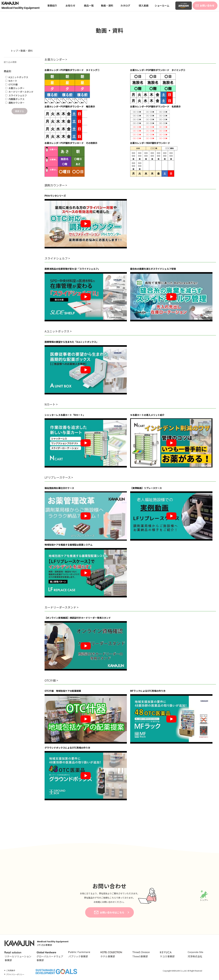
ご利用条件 (11, 970)
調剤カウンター (15, 103)
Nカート (11, 81)
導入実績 (144, 5)
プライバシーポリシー (15, 974)
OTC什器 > (51, 680)
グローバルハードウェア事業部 (50, 957)
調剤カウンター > (56, 185)
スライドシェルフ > (57, 258)
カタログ (125, 5)
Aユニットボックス (17, 77)
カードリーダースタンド (19, 92)
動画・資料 (107, 5)
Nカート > (51, 404)
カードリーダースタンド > (62, 607)
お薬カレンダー (15, 88)
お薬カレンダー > (56, 59)
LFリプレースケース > (59, 477)
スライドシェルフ (16, 95)
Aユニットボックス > (58, 331)
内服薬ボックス (15, 99)
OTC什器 (11, 84)
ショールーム (162, 5)
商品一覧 (89, 5)
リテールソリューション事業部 (18, 957)
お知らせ (70, 5)
